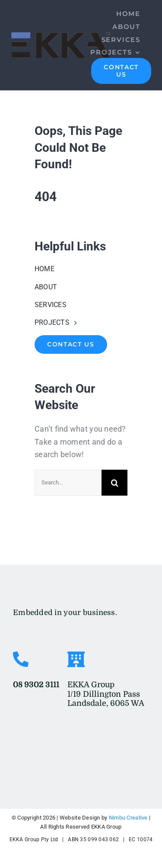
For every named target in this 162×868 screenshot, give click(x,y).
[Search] (114, 483)
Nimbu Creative (128, 818)
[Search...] (68, 483)
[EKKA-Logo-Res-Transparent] (45, 589)
